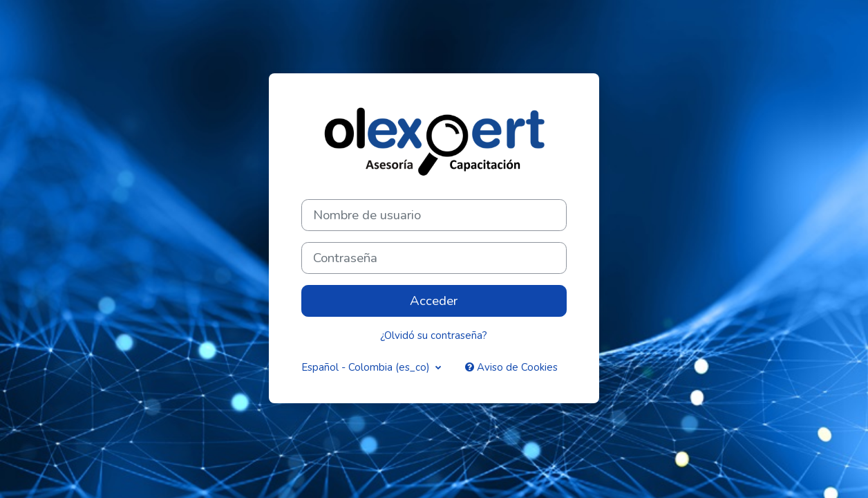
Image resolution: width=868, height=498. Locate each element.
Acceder (434, 301)
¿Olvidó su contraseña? (434, 335)
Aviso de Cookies (511, 367)
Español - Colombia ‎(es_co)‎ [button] (367, 367)
